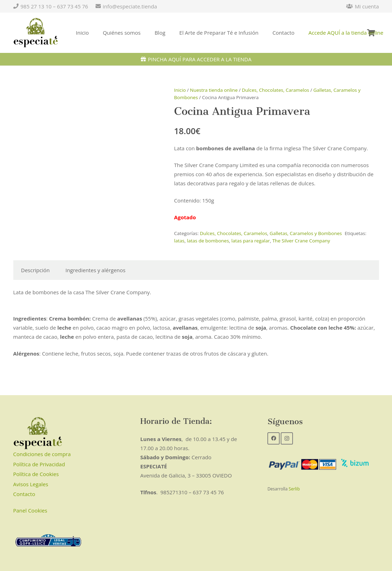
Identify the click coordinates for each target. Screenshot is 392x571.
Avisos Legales (31, 484)
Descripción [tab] (35, 270)
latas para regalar (251, 241)
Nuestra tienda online (214, 90)
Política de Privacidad (39, 464)
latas (179, 241)
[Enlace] (36, 33)
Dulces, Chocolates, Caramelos (275, 90)
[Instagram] (287, 438)
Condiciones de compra (42, 454)
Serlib (294, 489)
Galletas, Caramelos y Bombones (306, 233)
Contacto (24, 494)
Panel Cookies (30, 510)
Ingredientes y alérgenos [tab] (96, 270)
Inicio (180, 90)
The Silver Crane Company (301, 241)
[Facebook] (274, 438)
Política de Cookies (36, 474)
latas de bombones (208, 241)
